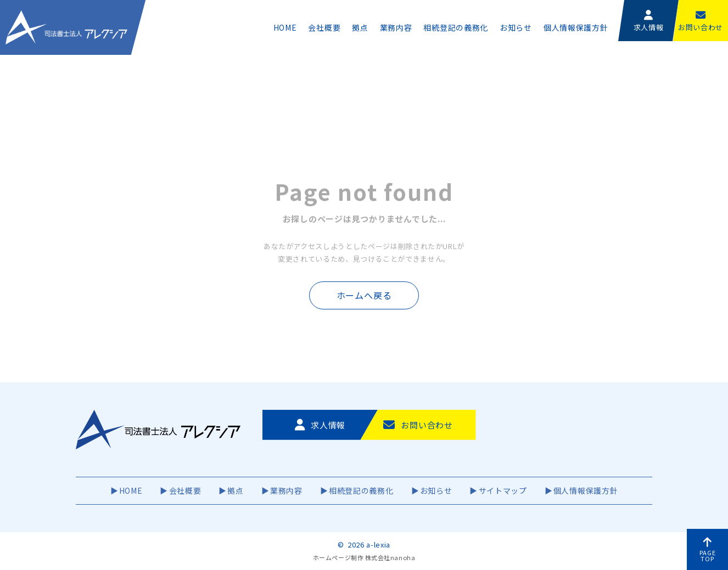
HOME (285, 27)
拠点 (360, 27)
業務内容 (396, 27)
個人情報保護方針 (576, 27)
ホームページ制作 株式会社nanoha (364, 557)
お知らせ (516, 27)
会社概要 (324, 27)
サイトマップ (503, 490)
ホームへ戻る (364, 295)
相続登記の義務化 (456, 27)
